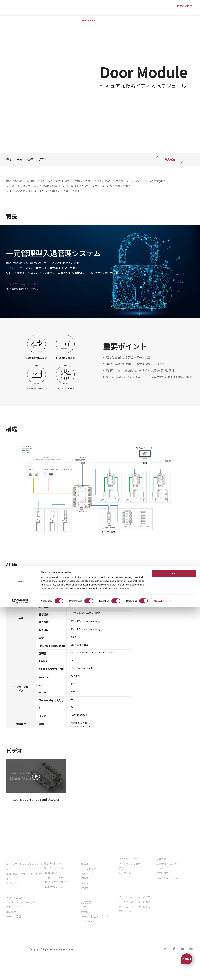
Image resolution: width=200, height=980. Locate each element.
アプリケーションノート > (22, 284)
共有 (190, 159)
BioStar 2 (11, 883)
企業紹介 (161, 859)
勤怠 (84, 907)
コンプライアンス (69, 936)
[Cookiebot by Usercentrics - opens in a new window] (20, 974)
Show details (161, 974)
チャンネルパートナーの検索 (135, 897)
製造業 (85, 888)
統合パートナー (52, 863)
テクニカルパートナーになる (135, 907)
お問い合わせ (184, 6)
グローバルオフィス (167, 878)
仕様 (30, 159)
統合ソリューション (55, 868)
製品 (18, 20)
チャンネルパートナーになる (135, 902)
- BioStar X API (52, 873)
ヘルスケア (87, 874)
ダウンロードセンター (131, 859)
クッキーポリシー (44, 936)
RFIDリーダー (14, 907)
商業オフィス (89, 878)
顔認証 (85, 912)
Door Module (89, 20)
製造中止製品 (126, 873)
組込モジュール (52, 896)
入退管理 (86, 902)
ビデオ (42, 159)
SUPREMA (17, 9)
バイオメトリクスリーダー (21, 902)
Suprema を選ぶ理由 (168, 864)
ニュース (161, 868)
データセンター (90, 869)
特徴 (9, 159)
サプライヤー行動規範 (96, 936)
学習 (121, 868)
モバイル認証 (14, 916)
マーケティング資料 (130, 864)
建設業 (85, 864)
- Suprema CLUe (53, 887)
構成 (19, 159)
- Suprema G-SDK (53, 877)
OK (174, 946)
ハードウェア (45, 20)
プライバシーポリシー (18, 936)
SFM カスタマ (126, 911)
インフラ (86, 883)
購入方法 (139, 8)
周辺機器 (65, 20)
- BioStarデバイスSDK (56, 882)
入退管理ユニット (16, 898)
